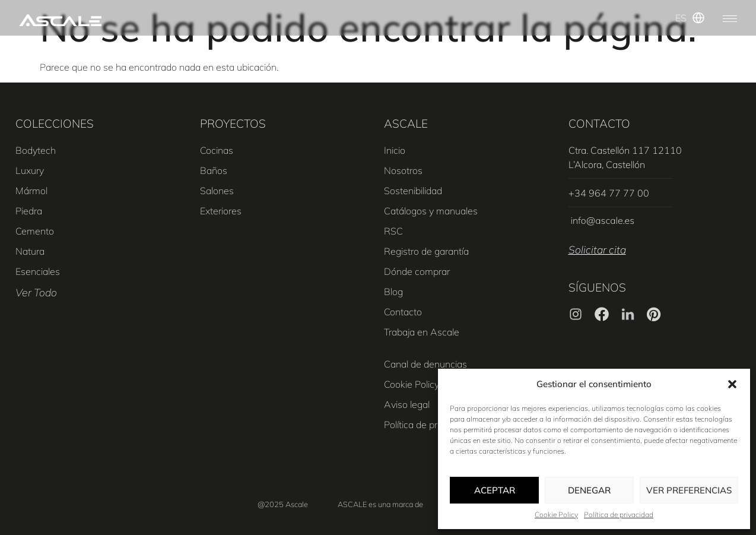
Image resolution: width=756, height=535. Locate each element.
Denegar (589, 490)
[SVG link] (60, 20)
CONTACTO (599, 124)
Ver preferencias (689, 490)
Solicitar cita (597, 249)
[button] (732, 384)
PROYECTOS (233, 124)
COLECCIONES (55, 124)
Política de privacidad (619, 515)
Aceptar (495, 490)
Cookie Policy (556, 515)
